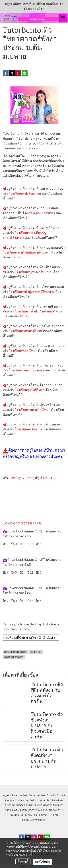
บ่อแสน (45, 346)
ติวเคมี (15, 810)
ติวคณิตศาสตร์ (17, 805)
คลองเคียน (48, 228)
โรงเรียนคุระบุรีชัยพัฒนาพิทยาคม (27, 252)
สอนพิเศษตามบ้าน (35, 800)
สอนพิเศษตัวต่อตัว (46, 795)
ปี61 (22, 544)
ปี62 (30, 544)
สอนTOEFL (34, 815)
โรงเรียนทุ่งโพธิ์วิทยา (30, 390)
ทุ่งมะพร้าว (48, 405)
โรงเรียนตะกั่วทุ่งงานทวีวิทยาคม (32, 292)
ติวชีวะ (24, 810)
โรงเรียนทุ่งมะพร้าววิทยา (33, 410)
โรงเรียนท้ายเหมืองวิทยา (27, 370)
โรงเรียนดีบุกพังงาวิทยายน (34, 272)
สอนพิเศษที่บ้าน (26, 795)
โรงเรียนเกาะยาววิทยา (39, 213)
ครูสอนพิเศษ (10, 795)
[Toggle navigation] (63, 18)
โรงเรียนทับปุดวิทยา (23, 351)
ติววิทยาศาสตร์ (34, 805)
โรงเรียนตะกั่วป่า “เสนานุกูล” (35, 311)
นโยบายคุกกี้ (26, 855)
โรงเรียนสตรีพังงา (28, 429)
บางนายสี (47, 306)
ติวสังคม (47, 810)
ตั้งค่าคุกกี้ (23, 862)
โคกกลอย (47, 385)
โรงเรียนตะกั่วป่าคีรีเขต (26, 331)
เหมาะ (45, 188)
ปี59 (6, 544)
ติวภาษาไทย (35, 810)
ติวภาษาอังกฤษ (51, 805)
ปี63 (38, 544)
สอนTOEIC (21, 815)
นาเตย (45, 365)
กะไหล (45, 287)
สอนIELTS (47, 815)
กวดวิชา (19, 800)
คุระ (43, 247)
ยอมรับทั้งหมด (42, 862)
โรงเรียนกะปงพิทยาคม (25, 193)
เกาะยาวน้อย (49, 208)
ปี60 (14, 544)
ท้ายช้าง (46, 267)
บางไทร (46, 326)
